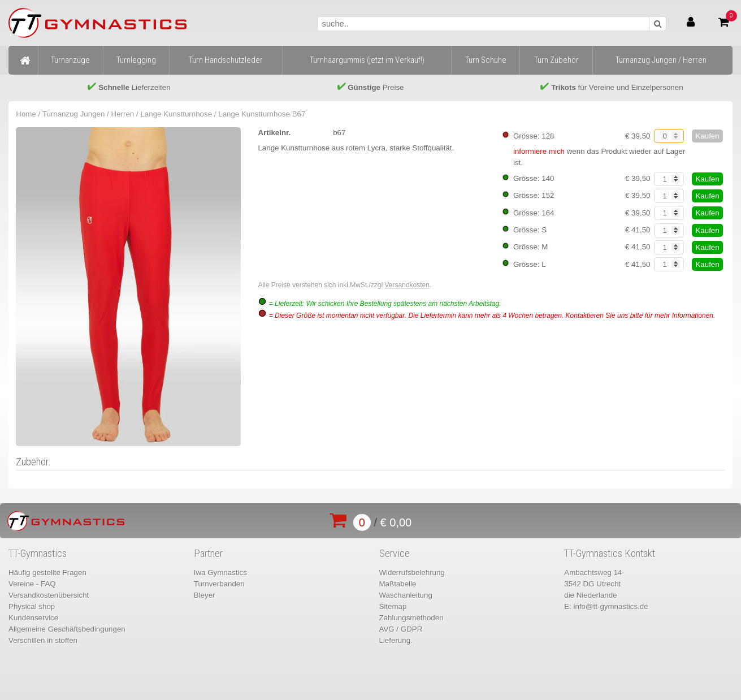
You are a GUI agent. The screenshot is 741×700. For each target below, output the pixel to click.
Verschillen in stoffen (43, 640)
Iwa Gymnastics (220, 572)
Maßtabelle (398, 584)
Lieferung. (396, 640)
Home (26, 114)
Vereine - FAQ (32, 584)
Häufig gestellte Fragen (47, 572)
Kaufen (707, 136)
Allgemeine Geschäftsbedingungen (67, 629)
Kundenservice (33, 618)
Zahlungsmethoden (411, 618)
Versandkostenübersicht (49, 595)
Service (395, 554)
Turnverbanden (219, 584)
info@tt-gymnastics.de (611, 606)
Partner (208, 554)
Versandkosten (407, 285)
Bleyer (205, 595)
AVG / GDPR (401, 629)
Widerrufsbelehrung (412, 572)
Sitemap (393, 606)
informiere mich (539, 151)
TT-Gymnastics (38, 554)
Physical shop (32, 606)
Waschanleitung (406, 595)
